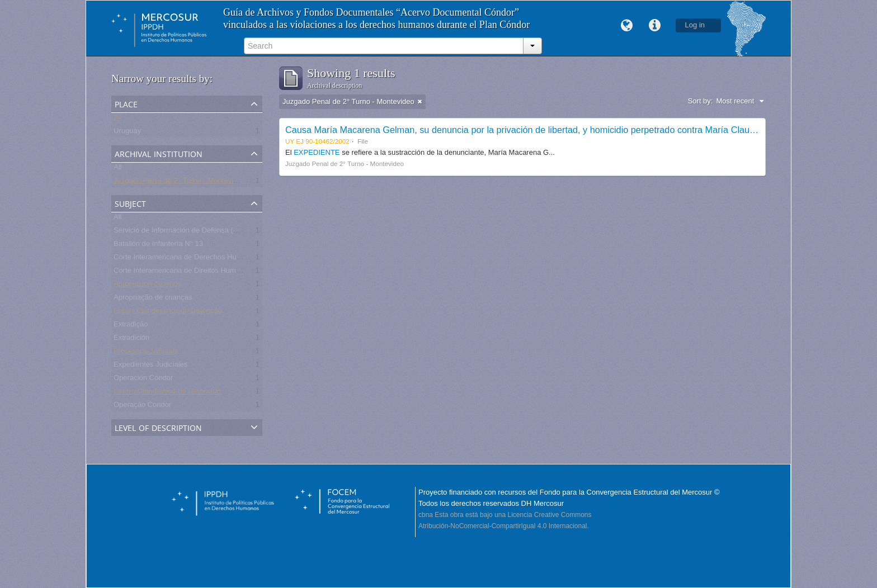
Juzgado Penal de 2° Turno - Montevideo (180, 182)
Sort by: (701, 101)
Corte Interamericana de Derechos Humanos (186, 259)
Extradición (131, 340)
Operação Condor (142, 407)
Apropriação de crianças (153, 299)
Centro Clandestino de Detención (167, 393)
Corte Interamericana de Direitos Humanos (183, 272)
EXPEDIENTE (318, 152)
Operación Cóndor (143, 380)
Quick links (655, 26)
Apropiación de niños (147, 286)
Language (627, 26)
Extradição (131, 326)
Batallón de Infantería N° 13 (158, 246)
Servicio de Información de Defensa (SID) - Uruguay (198, 232)
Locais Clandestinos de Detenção (168, 313)
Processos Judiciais (145, 353)
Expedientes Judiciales (150, 366)
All (117, 119)
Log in (695, 25)
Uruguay (127, 133)
